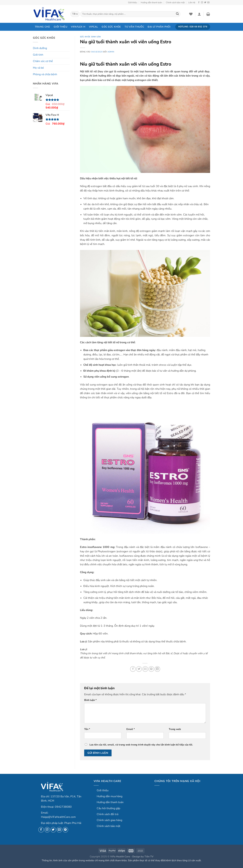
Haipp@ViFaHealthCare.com (58, 817)
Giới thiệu (133, 3)
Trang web (175, 729)
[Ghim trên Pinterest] (151, 669)
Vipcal (93, 27)
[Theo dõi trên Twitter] (205, 3)
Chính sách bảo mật (175, 3)
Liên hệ (192, 3)
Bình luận (90, 700)
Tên (87, 729)
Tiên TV (149, 857)
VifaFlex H (78, 27)
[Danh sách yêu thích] (191, 14)
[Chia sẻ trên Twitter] (139, 669)
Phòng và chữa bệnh (45, 74)
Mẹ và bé (38, 68)
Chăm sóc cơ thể (43, 61)
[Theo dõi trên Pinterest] (65, 830)
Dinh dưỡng (40, 48)
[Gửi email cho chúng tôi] (208, 3)
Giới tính (38, 55)
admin (111, 52)
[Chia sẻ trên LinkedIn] (157, 669)
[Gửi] (177, 14)
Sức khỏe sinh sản (90, 37)
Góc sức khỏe (111, 27)
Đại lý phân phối (159, 27)
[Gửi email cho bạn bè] (145, 669)
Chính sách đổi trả (107, 814)
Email (131, 729)
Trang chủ (42, 27)
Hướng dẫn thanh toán (151, 3)
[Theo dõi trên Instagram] (202, 3)
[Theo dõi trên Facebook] (199, 3)
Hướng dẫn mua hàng (110, 796)
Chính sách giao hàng (109, 820)
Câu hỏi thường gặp (108, 808)
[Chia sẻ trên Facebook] (133, 669)
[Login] (199, 14)
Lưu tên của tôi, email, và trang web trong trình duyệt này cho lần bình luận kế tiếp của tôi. (141, 745)
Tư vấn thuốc (134, 27)
